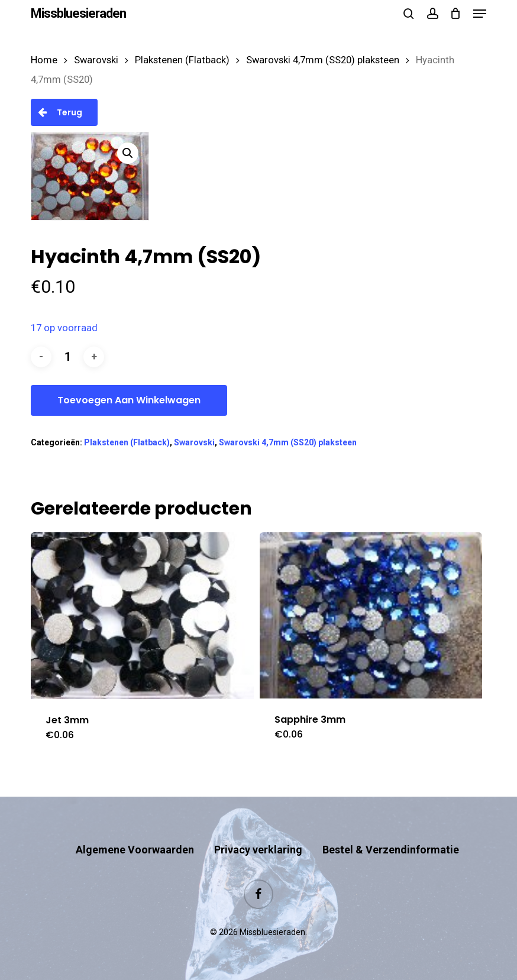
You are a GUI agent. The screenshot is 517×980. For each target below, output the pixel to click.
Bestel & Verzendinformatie (391, 850)
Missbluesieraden (78, 14)
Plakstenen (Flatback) (182, 60)
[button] (480, 14)
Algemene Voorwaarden (135, 850)
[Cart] (456, 14)
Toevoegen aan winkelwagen (129, 400)
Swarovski (96, 60)
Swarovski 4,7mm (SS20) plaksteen (323, 60)
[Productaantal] (67, 357)
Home (44, 60)
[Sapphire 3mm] (371, 615)
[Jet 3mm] (142, 616)
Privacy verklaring (258, 850)
